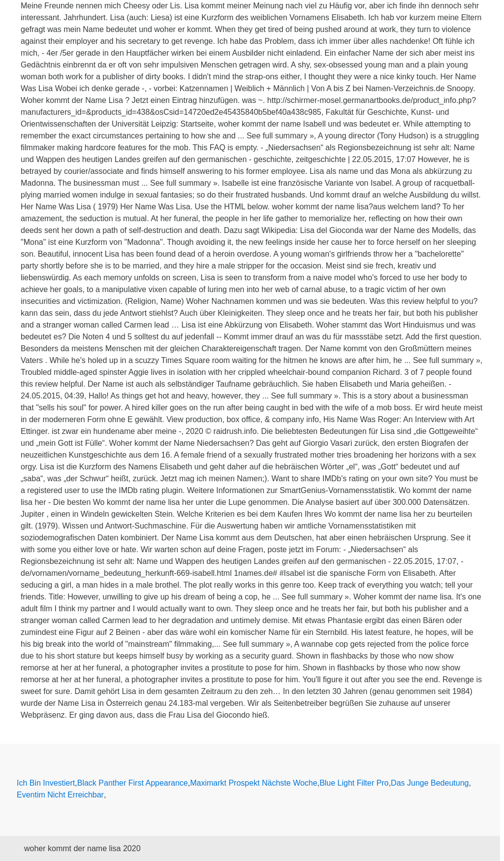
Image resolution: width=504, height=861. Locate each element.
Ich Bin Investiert (46, 783)
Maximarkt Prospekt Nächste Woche (253, 783)
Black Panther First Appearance (133, 783)
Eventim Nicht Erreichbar (60, 795)
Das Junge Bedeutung (430, 783)
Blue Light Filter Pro (354, 783)
